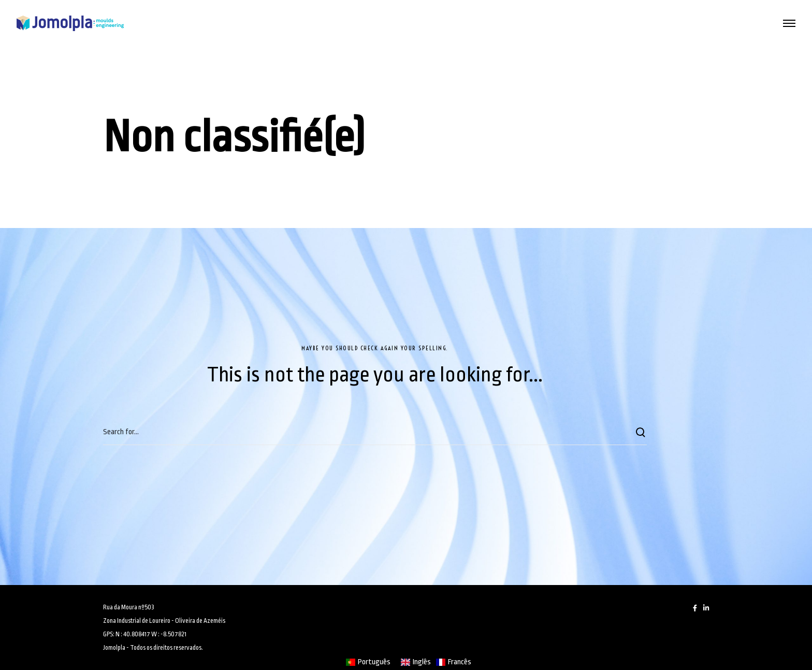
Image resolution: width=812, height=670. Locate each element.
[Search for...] (375, 432)
